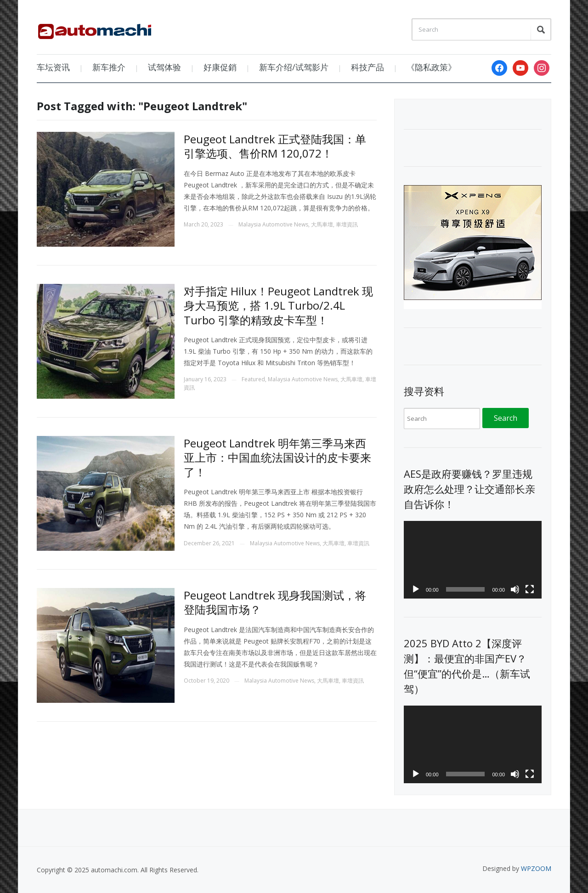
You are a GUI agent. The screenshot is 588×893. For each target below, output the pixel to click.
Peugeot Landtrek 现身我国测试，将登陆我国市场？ (275, 602)
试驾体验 (164, 67)
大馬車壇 (322, 224)
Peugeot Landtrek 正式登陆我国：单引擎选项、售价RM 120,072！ (275, 146)
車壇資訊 (347, 224)
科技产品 (367, 67)
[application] (473, 560)
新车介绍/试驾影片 (294, 67)
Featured (253, 379)
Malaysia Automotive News (273, 224)
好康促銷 (220, 67)
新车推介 (109, 67)
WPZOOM (536, 868)
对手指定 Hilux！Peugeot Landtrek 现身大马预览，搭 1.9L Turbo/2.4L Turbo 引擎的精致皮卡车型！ (278, 305)
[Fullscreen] (530, 589)
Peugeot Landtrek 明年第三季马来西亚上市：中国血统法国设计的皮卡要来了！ (277, 457)
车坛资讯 (53, 67)
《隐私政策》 (431, 67)
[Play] (416, 589)
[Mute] (515, 589)
